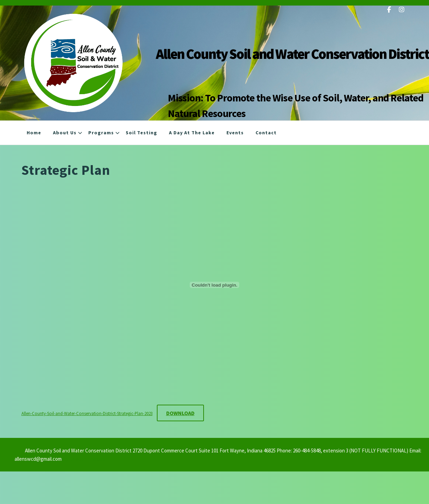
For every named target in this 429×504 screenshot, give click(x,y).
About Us (65, 133)
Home (34, 133)
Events (235, 133)
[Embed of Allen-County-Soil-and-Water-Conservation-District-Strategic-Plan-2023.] (215, 285)
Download (180, 413)
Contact (266, 133)
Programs (101, 133)
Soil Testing (141, 133)
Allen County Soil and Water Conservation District (292, 54)
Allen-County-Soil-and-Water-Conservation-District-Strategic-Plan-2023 (87, 413)
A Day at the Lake (192, 133)
